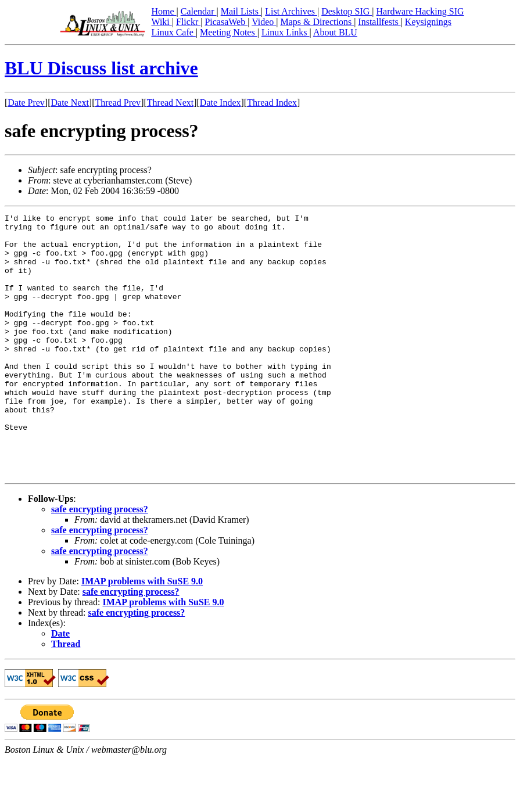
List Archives (291, 11)
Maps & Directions (317, 22)
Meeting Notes (229, 32)
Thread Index (272, 103)
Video (264, 22)
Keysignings (428, 22)
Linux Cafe (173, 32)
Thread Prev (118, 103)
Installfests (379, 22)
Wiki (161, 22)
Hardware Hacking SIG (420, 11)
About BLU (335, 32)
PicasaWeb (226, 22)
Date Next (70, 103)
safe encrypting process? (100, 561)
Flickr (188, 22)
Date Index (220, 103)
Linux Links (286, 32)
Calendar (199, 11)
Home (164, 11)
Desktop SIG (347, 11)
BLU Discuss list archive (101, 68)
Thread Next (170, 103)
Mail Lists (241, 11)
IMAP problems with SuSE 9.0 (142, 633)
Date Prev (26, 103)
